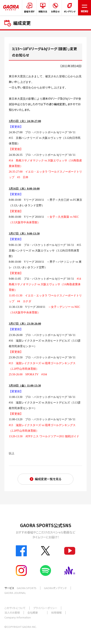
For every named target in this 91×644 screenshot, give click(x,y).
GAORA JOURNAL (15, 593)
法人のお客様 (12, 613)
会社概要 (33, 613)
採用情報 (56, 613)
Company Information (18, 617)
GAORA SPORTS (27, 588)
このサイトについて (15, 608)
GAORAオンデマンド (55, 588)
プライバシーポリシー (45, 608)
